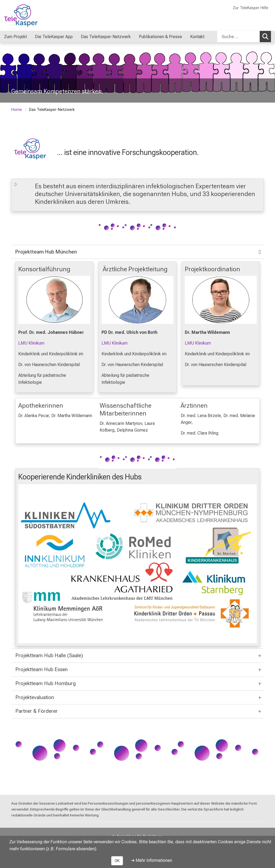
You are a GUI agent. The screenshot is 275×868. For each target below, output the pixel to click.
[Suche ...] (238, 37)
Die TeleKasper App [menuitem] (54, 37)
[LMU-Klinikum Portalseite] (36, 15)
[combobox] (244, 37)
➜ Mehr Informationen (152, 860)
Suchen (267, 36)
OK (117, 861)
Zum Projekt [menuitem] (15, 37)
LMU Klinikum (31, 343)
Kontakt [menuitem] (197, 37)
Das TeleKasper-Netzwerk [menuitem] (106, 37)
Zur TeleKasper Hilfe (251, 8)
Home (17, 110)
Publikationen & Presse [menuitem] (160, 37)
